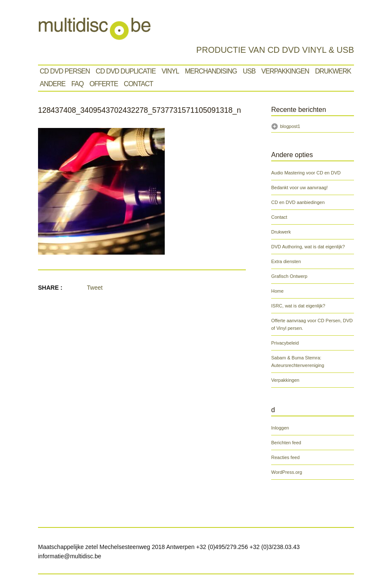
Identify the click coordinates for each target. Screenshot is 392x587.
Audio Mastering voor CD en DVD (306, 173)
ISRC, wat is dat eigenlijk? (298, 306)
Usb (249, 71)
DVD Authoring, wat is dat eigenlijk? (308, 247)
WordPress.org (287, 472)
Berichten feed (286, 443)
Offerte (104, 84)
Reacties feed (285, 457)
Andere (53, 84)
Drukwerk (333, 71)
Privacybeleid (285, 343)
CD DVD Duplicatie (126, 71)
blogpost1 (290, 126)
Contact (138, 84)
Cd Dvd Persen (65, 71)
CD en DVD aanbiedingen (298, 202)
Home (277, 291)
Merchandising (211, 71)
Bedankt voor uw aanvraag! (299, 188)
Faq (78, 84)
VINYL (170, 71)
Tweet (95, 288)
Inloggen (280, 428)
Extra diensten (286, 261)
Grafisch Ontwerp (289, 276)
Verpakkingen (285, 71)
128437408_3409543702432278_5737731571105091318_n (140, 110)
